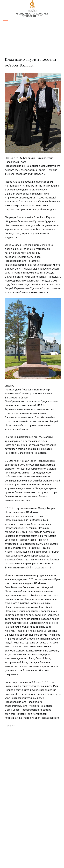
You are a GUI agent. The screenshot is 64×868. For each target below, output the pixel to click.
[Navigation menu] (6, 22)
